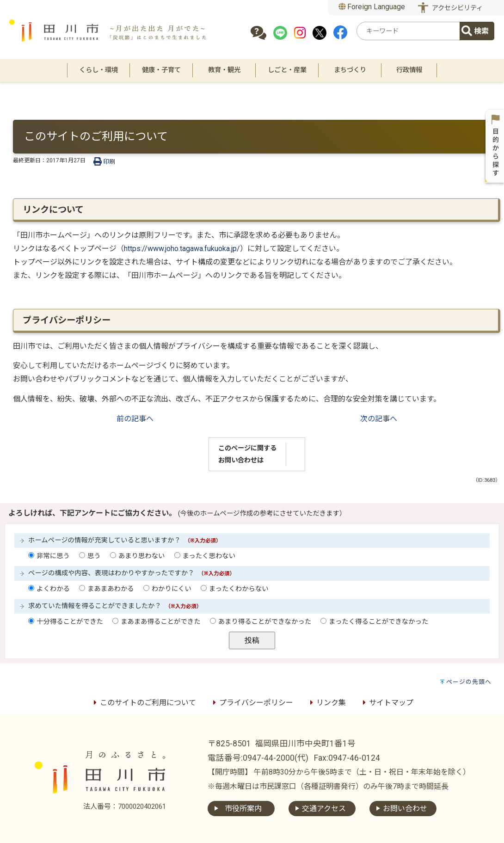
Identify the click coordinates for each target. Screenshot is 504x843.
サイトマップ (387, 703)
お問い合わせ (405, 809)
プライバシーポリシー (252, 703)
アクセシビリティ (457, 8)
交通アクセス (324, 809)
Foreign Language (372, 7)
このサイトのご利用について (143, 703)
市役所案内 (243, 809)
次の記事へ (379, 419)
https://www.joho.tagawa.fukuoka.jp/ (182, 249)
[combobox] (410, 31)
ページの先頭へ (469, 682)
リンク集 (326, 703)
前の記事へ (135, 419)
